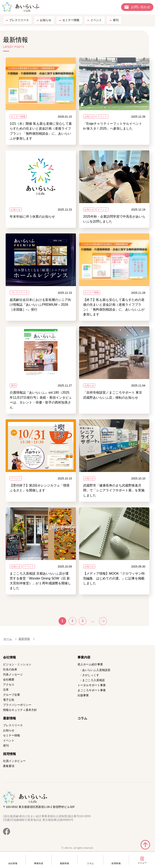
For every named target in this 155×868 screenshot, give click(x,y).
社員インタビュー (14, 761)
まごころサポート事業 (92, 690)
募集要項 (9, 766)
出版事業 (83, 695)
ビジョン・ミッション (17, 664)
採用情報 (116, 863)
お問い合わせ (141, 7)
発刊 (116, 20)
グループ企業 (12, 695)
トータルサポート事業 (92, 685)
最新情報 (65, 863)
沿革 (6, 690)
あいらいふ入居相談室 (96, 670)
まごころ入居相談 (93, 680)
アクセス (9, 685)
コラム (90, 863)
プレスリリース (19, 20)
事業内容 (39, 863)
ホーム (8, 639)
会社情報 (13, 863)
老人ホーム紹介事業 (90, 664)
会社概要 (9, 679)
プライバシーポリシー (17, 705)
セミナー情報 (71, 20)
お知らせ (46, 20)
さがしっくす (91, 675)
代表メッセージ (13, 674)
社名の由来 (10, 669)
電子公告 (9, 700)
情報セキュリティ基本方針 (20, 710)
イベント (96, 20)
